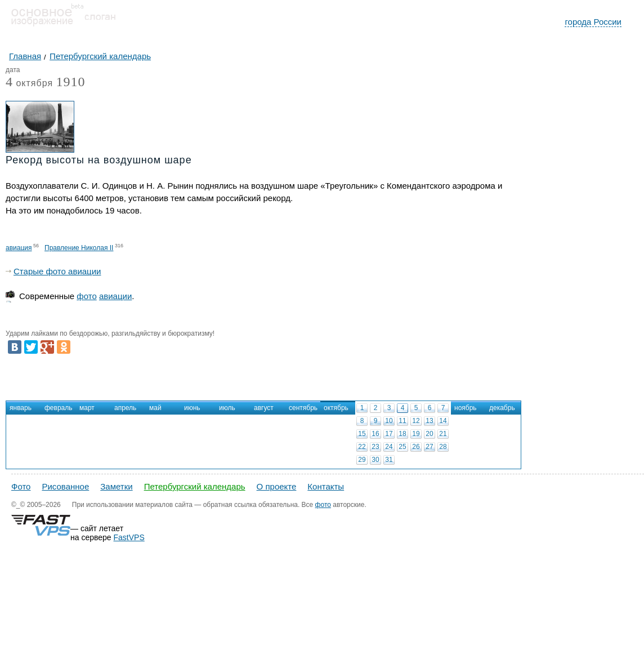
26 (416, 447)
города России (593, 22)
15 (362, 434)
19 (416, 434)
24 (389, 447)
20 (429, 434)
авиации (115, 296)
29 (362, 460)
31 (389, 460)
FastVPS (129, 537)
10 (389, 421)
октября (29, 84)
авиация (19, 248)
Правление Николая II (79, 248)
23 (375, 447)
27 (429, 447)
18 (402, 434)
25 (402, 447)
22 (362, 447)
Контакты (326, 486)
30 (375, 460)
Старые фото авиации (57, 271)
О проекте (277, 486)
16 (375, 434)
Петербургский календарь (195, 486)
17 (389, 434)
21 (443, 434)
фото (86, 296)
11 (402, 421)
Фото (21, 486)
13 (429, 421)
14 (443, 421)
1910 (71, 82)
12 (416, 421)
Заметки (116, 486)
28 (443, 447)
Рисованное (65, 486)
